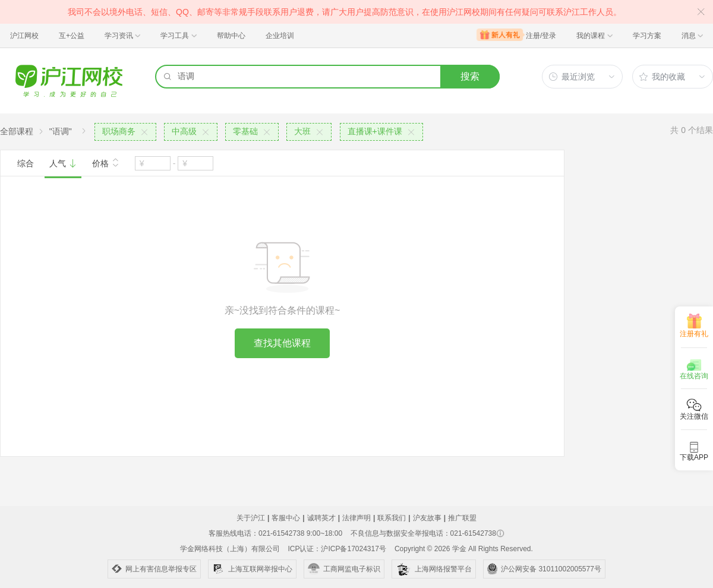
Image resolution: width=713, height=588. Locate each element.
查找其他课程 (282, 343)
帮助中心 (231, 36)
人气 (63, 163)
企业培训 (280, 36)
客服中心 (286, 518)
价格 (106, 162)
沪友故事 (427, 518)
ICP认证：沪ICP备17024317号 (337, 549)
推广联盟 (462, 518)
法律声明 (356, 518)
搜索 (470, 76)
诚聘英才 (321, 518)
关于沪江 (251, 518)
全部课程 (17, 131)
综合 (26, 163)
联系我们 (392, 518)
